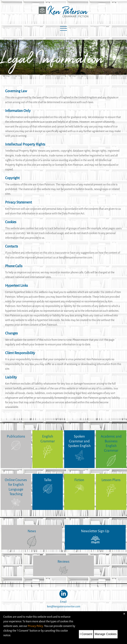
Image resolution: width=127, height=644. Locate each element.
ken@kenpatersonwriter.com (64, 607)
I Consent (86, 634)
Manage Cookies (106, 634)
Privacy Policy (35, 626)
